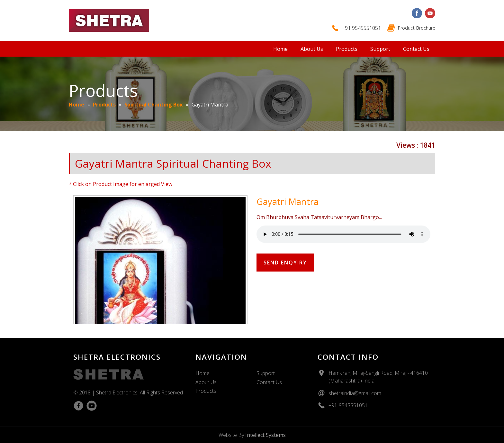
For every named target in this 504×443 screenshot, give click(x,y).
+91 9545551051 (361, 28)
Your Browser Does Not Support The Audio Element (343, 234)
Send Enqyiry (285, 263)
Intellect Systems (265, 435)
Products (347, 49)
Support (380, 49)
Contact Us (416, 49)
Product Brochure (416, 28)
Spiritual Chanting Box (153, 105)
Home (280, 49)
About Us (312, 49)
